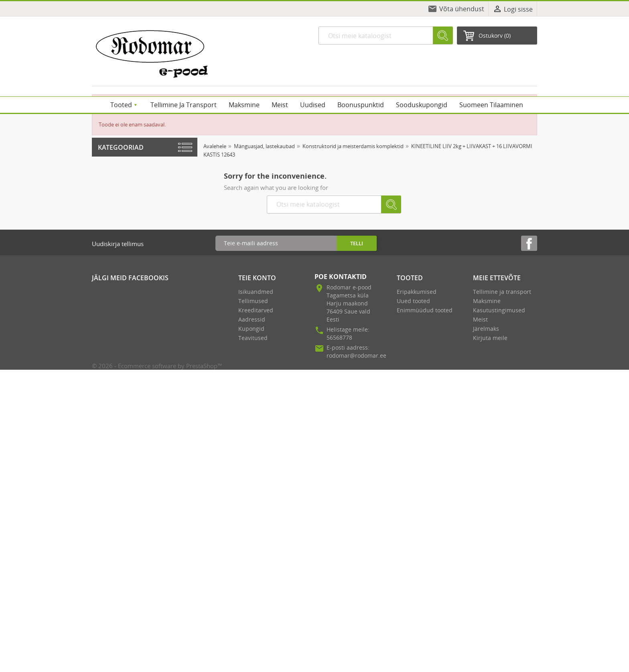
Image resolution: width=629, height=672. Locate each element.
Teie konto (257, 278)
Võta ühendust (462, 9)
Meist (480, 319)
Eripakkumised (417, 292)
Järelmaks (486, 329)
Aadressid (252, 319)
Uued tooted (413, 301)
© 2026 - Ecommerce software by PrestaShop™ (157, 366)
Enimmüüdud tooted (425, 310)
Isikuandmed (256, 292)
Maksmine (487, 301)
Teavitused (253, 338)
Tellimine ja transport (502, 292)
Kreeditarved (256, 310)
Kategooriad (121, 147)
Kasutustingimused (499, 310)
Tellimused (253, 301)
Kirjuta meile (490, 338)
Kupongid (251, 329)
